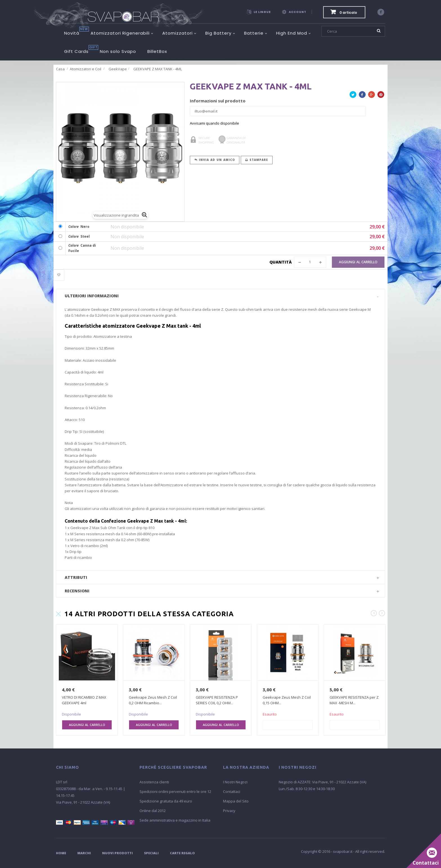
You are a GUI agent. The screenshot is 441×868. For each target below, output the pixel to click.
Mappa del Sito (236, 801)
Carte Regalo (182, 853)
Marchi (84, 853)
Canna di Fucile (82, 248)
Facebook (362, 95)
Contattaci (232, 791)
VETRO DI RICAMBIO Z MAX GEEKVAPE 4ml (84, 700)
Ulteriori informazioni (92, 296)
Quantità (281, 262)
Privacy (229, 811)
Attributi (76, 577)
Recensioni (77, 591)
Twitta (353, 95)
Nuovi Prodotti (117, 853)
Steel (79, 236)
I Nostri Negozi (235, 782)
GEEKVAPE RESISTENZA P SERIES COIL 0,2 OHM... (217, 700)
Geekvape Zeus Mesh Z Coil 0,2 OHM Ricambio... (153, 700)
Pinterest (381, 95)
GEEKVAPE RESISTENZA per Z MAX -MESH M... (354, 700)
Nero (79, 227)
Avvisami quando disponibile (214, 123)
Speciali (151, 853)
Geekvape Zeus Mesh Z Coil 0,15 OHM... (287, 700)
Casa (60, 69)
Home (61, 853)
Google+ (372, 95)
